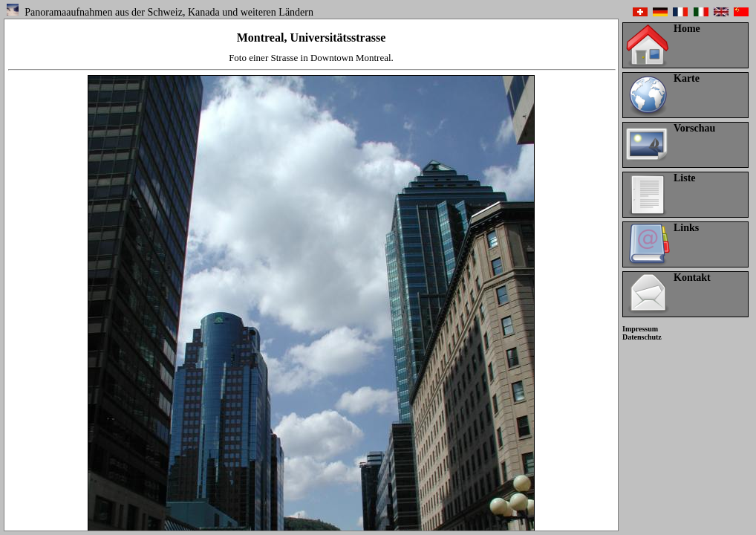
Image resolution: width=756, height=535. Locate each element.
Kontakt (692, 278)
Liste (685, 178)
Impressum (640, 329)
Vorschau (694, 128)
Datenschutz (642, 337)
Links (686, 228)
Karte (687, 78)
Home (687, 29)
